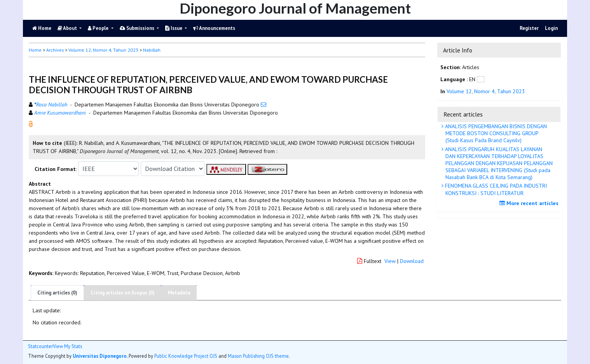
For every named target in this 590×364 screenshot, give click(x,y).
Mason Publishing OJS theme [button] (258, 356)
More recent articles (530, 203)
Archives (55, 50)
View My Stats (67, 346)
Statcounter (40, 346)
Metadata (179, 293)
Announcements (214, 28)
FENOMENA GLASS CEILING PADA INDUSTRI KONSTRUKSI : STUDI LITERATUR (495, 189)
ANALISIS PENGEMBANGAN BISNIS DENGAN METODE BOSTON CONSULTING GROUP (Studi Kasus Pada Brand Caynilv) (495, 133)
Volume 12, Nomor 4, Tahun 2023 (103, 50)
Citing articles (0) (57, 293)
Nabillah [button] (152, 50)
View (390, 261)
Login (551, 28)
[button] (31, 124)
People (99, 28)
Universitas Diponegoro (100, 356)
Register (529, 28)
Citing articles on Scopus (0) (123, 293)
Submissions (138, 28)
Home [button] (35, 50)
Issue (174, 28)
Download (412, 261)
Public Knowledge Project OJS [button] (186, 356)
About (68, 28)
